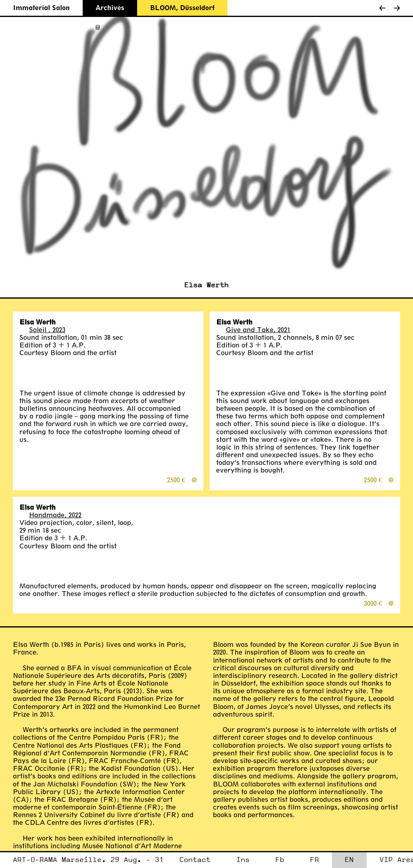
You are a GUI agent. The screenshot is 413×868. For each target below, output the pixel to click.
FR (315, 860)
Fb (280, 860)
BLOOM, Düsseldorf (182, 7)
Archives (110, 7)
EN (349, 860)
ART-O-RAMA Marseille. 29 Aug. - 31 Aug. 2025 (88, 862)
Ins (243, 860)
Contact (195, 860)
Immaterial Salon (41, 7)
